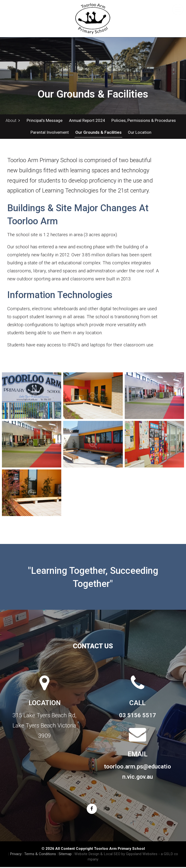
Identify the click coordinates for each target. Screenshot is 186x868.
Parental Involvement (49, 133)
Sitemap (65, 855)
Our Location (139, 133)
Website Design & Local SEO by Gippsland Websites (116, 855)
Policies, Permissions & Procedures (143, 120)
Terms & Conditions (40, 855)
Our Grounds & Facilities (98, 133)
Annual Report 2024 (87, 120)
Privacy (16, 855)
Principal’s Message (44, 120)
